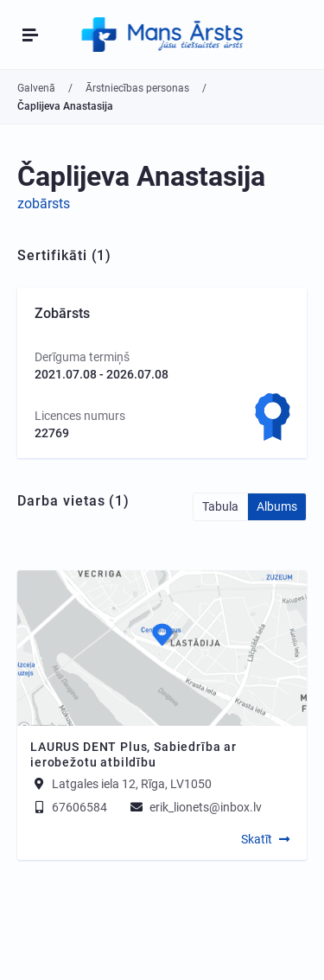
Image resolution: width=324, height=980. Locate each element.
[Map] (162, 648)
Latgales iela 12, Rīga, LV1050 (132, 784)
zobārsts (44, 204)
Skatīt (257, 839)
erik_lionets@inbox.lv (195, 807)
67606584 (69, 807)
